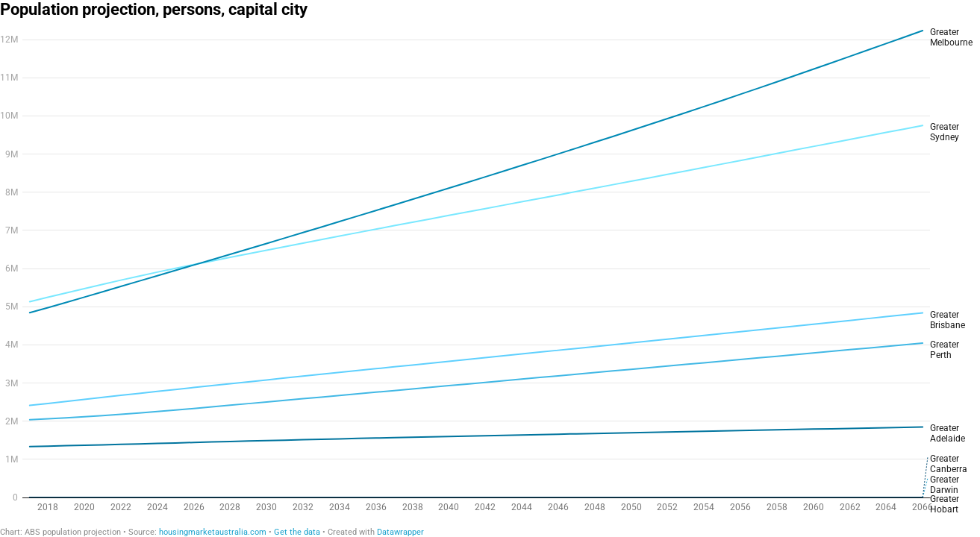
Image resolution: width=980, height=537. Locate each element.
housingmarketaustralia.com (213, 532)
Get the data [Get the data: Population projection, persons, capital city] (297, 532)
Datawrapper (400, 532)
